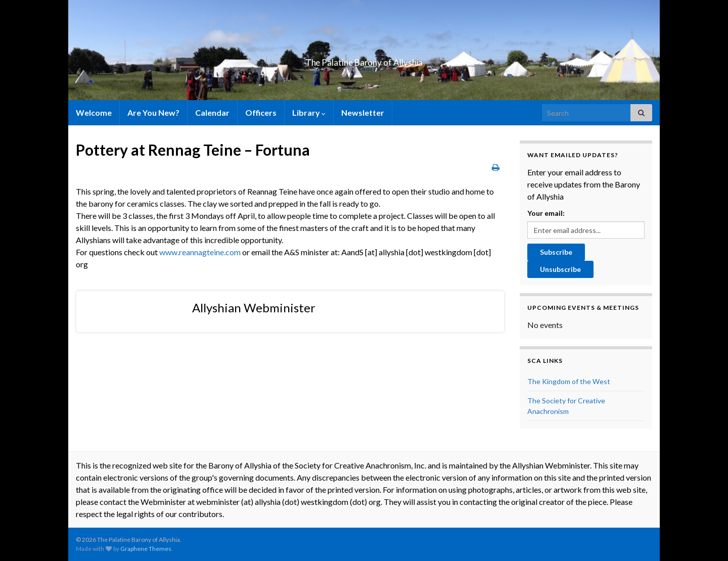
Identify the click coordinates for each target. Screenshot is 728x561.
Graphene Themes (146, 549)
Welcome (94, 112)
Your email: (546, 213)
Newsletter (363, 112)
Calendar (212, 112)
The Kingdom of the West (569, 381)
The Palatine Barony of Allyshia (364, 59)
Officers (261, 112)
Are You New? (153, 112)
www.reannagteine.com (200, 252)
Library (309, 112)
